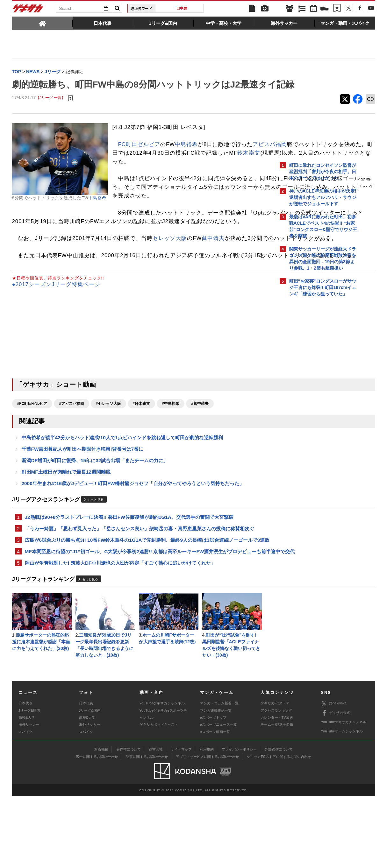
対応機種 (101, 821)
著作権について (129, 821)
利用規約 (207, 821)
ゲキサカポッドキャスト (159, 796)
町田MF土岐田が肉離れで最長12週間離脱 (66, 522)
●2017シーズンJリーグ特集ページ (56, 332)
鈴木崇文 (213, 175)
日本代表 (25, 775)
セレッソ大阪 (170, 269)
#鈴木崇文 (142, 451)
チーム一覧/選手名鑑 (277, 796)
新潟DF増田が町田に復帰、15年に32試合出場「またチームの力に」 (95, 510)
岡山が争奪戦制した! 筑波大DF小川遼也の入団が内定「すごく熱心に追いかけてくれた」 (120, 632)
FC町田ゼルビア (139, 158)
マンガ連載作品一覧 (216, 782)
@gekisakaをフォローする (315, 396)
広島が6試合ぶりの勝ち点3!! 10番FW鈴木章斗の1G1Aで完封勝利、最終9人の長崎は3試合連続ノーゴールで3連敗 (143, 596)
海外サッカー (29, 796)
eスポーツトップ (213, 789)
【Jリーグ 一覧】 (50, 111)
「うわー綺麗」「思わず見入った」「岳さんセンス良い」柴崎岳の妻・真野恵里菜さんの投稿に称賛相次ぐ (140, 581)
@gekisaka (334, 775)
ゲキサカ (28, 10)
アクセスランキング (276, 782)
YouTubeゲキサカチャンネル (162, 775)
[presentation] (42, 23)
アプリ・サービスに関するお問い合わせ (207, 828)
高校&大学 (27, 789)
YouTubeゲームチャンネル (342, 803)
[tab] (42, 23)
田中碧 (182, 8)
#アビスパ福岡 (72, 451)
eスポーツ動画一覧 (215, 803)
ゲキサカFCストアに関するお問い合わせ (279, 828)
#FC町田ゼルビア (32, 451)
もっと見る (96, 551)
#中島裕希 (171, 451)
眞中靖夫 (213, 269)
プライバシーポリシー (239, 821)
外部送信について (279, 821)
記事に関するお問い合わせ (147, 828)
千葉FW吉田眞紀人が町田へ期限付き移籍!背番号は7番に (83, 498)
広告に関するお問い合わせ (97, 828)
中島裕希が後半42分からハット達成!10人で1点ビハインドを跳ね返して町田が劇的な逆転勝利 (122, 486)
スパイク (25, 803)
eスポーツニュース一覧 (219, 796)
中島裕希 (97, 211)
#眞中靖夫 (200, 451)
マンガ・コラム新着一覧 (219, 775)
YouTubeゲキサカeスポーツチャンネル (163, 786)
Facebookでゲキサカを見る (316, 409)
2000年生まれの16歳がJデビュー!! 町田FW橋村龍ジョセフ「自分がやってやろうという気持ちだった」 (133, 534)
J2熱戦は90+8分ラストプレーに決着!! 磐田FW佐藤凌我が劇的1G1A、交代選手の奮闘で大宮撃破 (129, 569)
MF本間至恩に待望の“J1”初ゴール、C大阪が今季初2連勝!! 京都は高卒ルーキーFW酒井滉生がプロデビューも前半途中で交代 (143, 616)
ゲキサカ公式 (336, 785)
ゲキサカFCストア (275, 775)
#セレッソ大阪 (108, 451)
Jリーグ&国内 (29, 782)
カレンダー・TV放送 (277, 789)
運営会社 (156, 821)
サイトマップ (181, 821)
